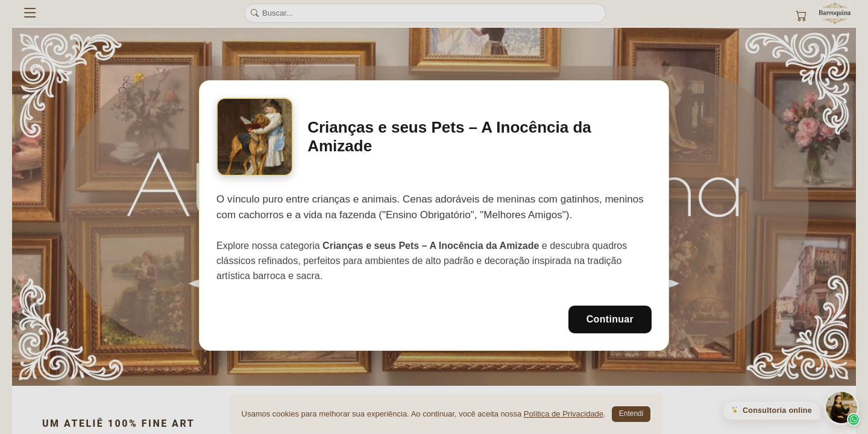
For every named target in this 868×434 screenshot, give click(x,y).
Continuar (610, 319)
